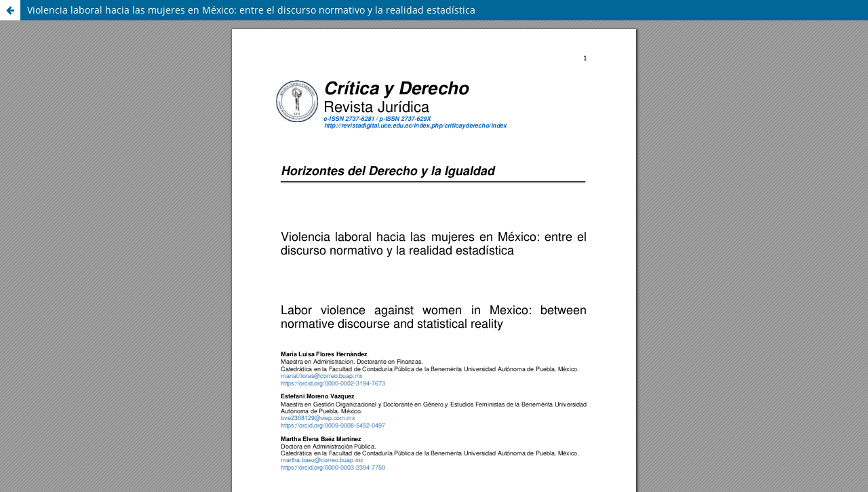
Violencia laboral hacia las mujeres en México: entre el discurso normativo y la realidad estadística (251, 10)
